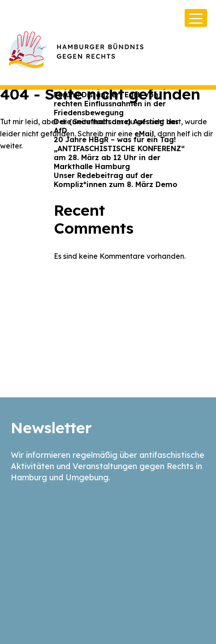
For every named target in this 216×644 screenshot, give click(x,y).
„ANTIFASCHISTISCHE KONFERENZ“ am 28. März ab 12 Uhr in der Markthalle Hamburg (119, 157)
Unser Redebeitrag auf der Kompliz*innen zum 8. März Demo (116, 180)
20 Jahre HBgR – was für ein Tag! (115, 139)
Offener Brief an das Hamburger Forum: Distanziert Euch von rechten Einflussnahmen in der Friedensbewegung (114, 99)
